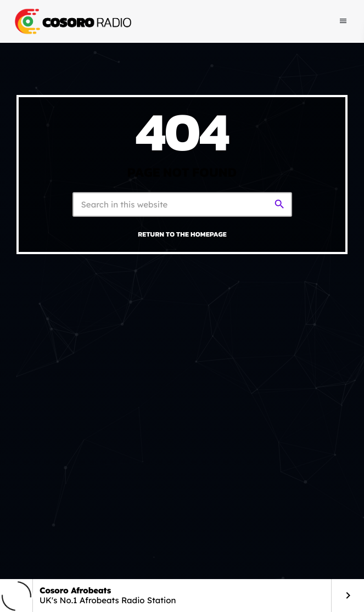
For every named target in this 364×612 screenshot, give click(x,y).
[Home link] (72, 21)
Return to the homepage (182, 234)
